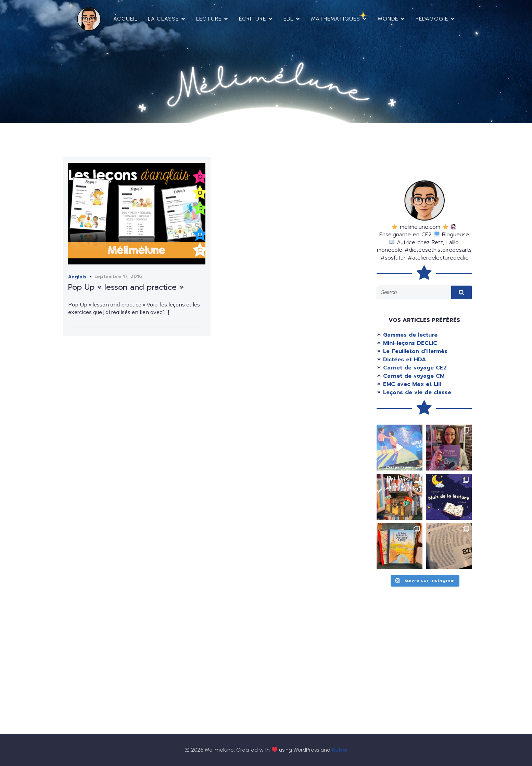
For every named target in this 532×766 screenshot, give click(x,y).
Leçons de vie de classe (417, 392)
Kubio (340, 750)
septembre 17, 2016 (118, 277)
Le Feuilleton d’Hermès (415, 351)
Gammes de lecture (410, 335)
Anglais (77, 277)
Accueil (125, 19)
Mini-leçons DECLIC (410, 343)
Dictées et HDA (404, 360)
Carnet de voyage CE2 (415, 368)
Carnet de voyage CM (414, 376)
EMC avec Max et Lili (412, 384)
